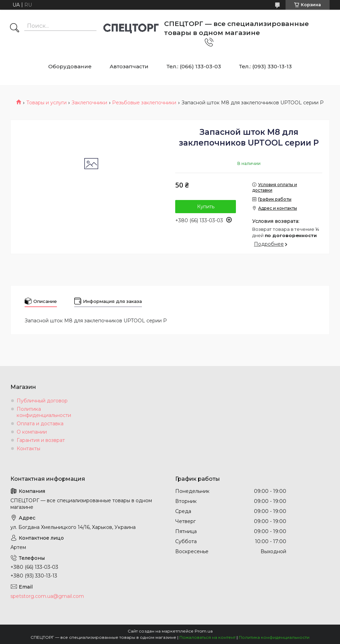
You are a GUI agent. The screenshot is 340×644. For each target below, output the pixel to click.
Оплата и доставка (40, 424)
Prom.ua (204, 631)
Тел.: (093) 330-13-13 (265, 66)
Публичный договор (42, 401)
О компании (32, 432)
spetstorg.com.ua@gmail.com (47, 596)
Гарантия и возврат (41, 440)
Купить (206, 207)
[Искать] (15, 28)
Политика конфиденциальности (44, 412)
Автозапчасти (129, 66)
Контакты (28, 449)
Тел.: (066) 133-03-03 (194, 66)
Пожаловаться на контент (207, 637)
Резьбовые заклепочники (144, 103)
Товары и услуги (46, 103)
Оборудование (70, 66)
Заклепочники (89, 103)
